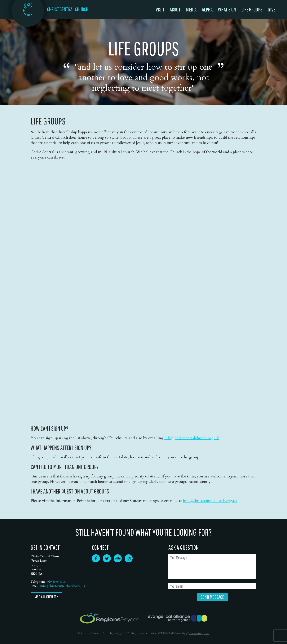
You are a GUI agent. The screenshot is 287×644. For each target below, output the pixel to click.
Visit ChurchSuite (45, 597)
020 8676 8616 (56, 582)
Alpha (207, 9)
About (175, 9)
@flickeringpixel (198, 633)
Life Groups (252, 9)
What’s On (227, 9)
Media (191, 9)
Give (272, 9)
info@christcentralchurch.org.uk (192, 438)
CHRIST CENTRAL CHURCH (68, 9)
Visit (160, 9)
